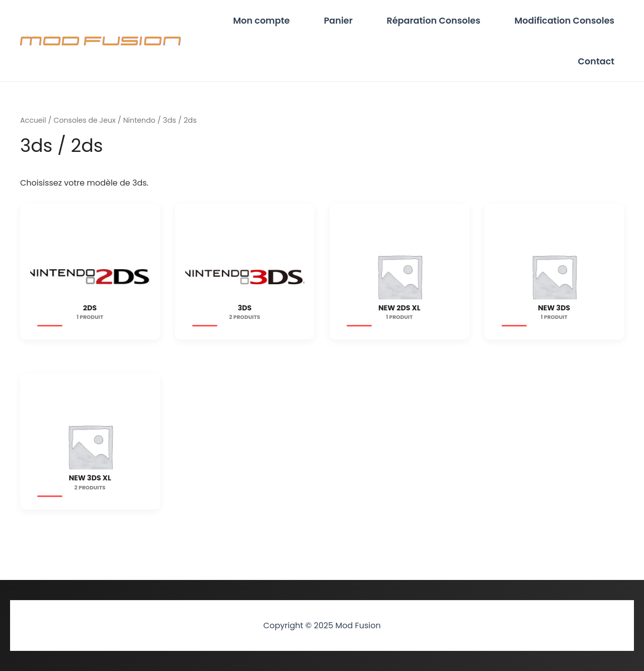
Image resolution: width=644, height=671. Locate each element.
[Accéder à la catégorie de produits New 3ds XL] (90, 457)
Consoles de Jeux (87, 129)
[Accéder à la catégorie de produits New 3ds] (554, 286)
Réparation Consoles (447, 23)
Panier (360, 23)
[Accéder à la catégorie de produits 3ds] (245, 286)
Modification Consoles (569, 23)
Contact (600, 68)
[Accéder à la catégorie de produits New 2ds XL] (399, 286)
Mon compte (293, 23)
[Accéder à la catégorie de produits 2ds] (90, 286)
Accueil (34, 129)
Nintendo (143, 129)
